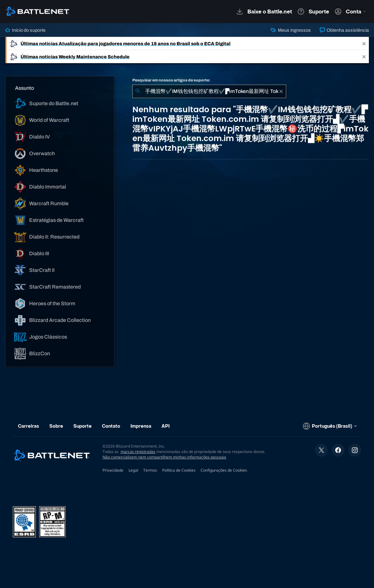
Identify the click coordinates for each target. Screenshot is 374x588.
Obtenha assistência (344, 30)
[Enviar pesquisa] (137, 91)
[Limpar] (281, 91)
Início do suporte (25, 30)
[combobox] (209, 91)
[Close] (364, 43)
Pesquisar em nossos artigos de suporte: (171, 80)
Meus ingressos (291, 30)
